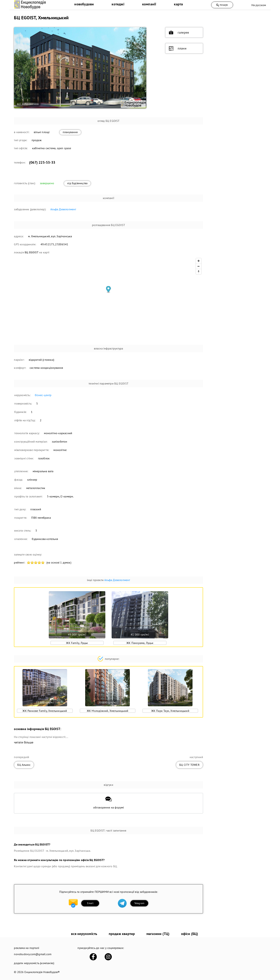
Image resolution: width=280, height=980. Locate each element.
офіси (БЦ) (190, 934)
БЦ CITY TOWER (189, 765)
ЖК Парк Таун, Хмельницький (170, 711)
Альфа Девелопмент (63, 209)
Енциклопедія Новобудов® (42, 972)
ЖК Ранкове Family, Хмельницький (45, 711)
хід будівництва (77, 183)
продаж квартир (122, 934)
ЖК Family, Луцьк (77, 643)
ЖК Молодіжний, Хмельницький (107, 711)
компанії (149, 4)
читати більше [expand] (24, 742)
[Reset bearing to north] (199, 272)
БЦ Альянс (24, 765)
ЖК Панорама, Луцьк (140, 643)
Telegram (139, 903)
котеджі (118, 4)
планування (70, 132)
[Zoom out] (199, 266)
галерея (179, 33)
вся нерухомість (84, 934)
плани (178, 48)
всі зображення (28, 104)
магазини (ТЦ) (158, 934)
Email (90, 903)
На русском (259, 5)
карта (178, 4)
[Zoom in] (199, 261)
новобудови (84, 4)
